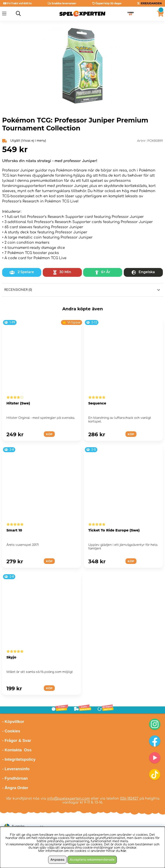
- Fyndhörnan (15, 778)
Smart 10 (14, 530)
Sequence (97, 403)
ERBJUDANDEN (151, 3)
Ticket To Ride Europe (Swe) (114, 530)
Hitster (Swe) (18, 403)
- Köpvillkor (13, 722)
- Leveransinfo (16, 769)
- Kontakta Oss (17, 750)
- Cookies (11, 731)
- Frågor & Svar (17, 740)
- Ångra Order (15, 788)
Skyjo (11, 657)
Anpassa (57, 860)
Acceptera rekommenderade (92, 860)
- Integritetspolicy (19, 759)
